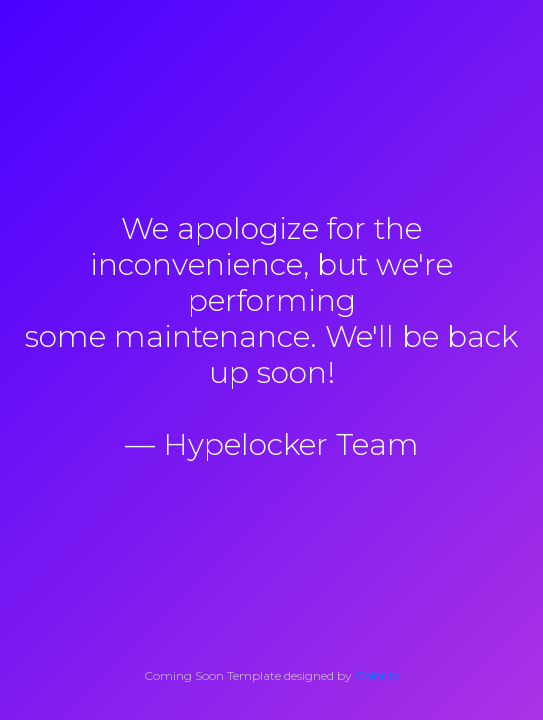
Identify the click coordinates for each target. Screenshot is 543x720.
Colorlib (377, 675)
